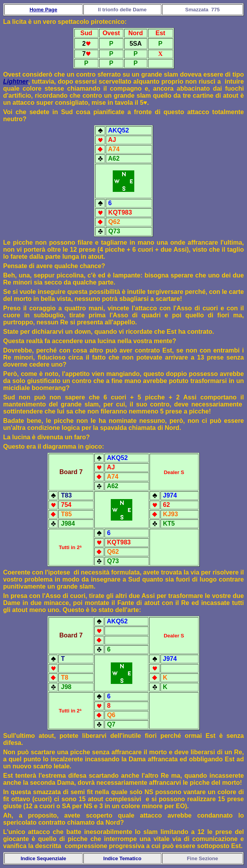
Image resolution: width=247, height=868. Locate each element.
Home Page (43, 10)
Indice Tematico (122, 858)
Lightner (16, 81)
